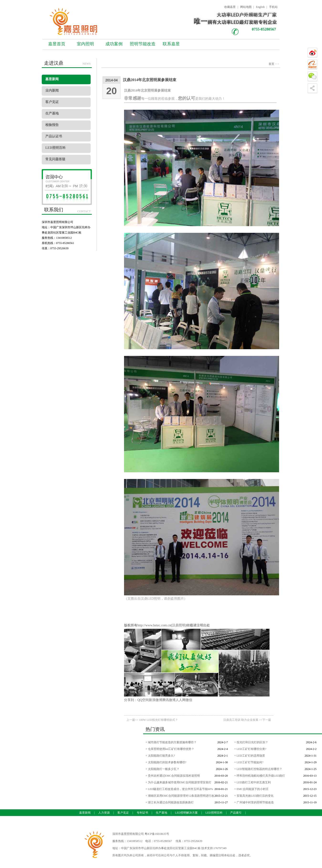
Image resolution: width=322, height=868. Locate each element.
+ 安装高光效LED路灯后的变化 (254, 796)
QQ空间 (143, 700)
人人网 (181, 700)
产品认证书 (54, 136)
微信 (189, 700)
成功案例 (114, 44)
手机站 (273, 7)
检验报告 (52, 125)
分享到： (131, 700)
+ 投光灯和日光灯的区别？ (251, 742)
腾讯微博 (169, 700)
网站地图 (246, 7)
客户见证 (52, 102)
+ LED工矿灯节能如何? (249, 762)
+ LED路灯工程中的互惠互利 (252, 782)
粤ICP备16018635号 (157, 834)
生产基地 (52, 113)
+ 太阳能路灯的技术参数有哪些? (166, 762)
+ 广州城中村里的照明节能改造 (254, 802)
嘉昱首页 (57, 44)
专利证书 (142, 813)
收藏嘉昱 (230, 7)
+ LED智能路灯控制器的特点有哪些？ (258, 769)
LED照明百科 (55, 148)
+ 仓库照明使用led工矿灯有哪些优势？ (170, 749)
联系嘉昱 (171, 44)
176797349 (220, 848)
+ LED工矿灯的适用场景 (250, 756)
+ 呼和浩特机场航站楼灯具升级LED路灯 (260, 776)
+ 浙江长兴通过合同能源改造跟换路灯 (170, 802)
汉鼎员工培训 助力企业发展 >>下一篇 (247, 720)
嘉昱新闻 (52, 79)
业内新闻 (52, 91)
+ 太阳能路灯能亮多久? (160, 756)
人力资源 (104, 813)
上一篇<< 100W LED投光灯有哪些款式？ (152, 720)
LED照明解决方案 (186, 813)
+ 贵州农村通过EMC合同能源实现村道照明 (173, 776)
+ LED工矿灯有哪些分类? (250, 749)
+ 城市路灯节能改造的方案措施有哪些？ (171, 742)
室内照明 (85, 44)
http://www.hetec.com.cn (154, 625)
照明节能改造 (143, 44)
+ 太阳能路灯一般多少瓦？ (162, 769)
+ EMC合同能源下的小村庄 (251, 789)
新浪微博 (156, 700)
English (260, 7)
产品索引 (236, 813)
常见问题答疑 (55, 159)
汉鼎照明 (179, 625)
